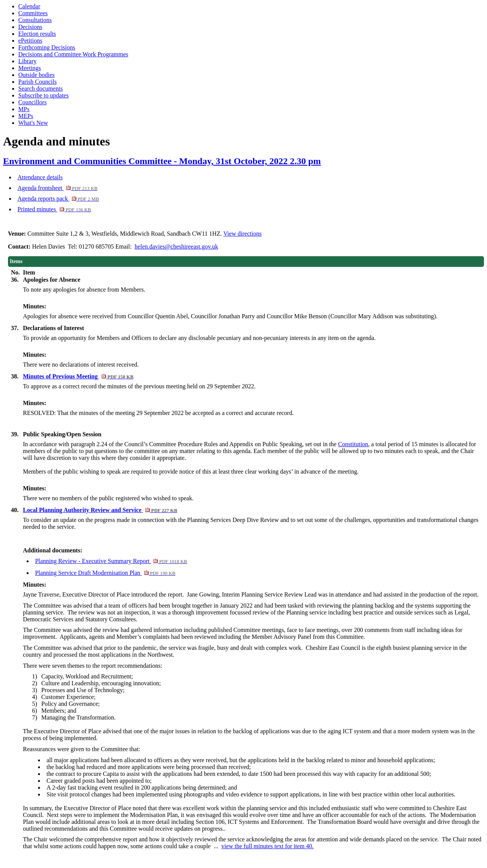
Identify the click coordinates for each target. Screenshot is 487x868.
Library (27, 61)
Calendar (29, 6)
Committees (33, 13)
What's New (33, 123)
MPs (24, 109)
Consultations (35, 20)
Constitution (353, 444)
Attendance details (40, 177)
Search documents (41, 89)
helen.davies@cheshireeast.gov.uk (176, 247)
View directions (243, 234)
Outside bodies (37, 75)
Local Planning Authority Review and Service (100, 510)
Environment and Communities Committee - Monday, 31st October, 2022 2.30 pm (162, 161)
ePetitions (30, 41)
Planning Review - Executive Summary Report (111, 561)
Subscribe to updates (43, 95)
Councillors (33, 102)
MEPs (26, 116)
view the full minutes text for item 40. (268, 846)
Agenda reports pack (58, 199)
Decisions (30, 27)
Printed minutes (54, 209)
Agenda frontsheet (57, 188)
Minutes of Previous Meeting (78, 376)
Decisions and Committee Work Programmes (73, 54)
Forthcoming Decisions (47, 47)
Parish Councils (37, 82)
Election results (37, 34)
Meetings (30, 68)
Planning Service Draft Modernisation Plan (105, 573)
